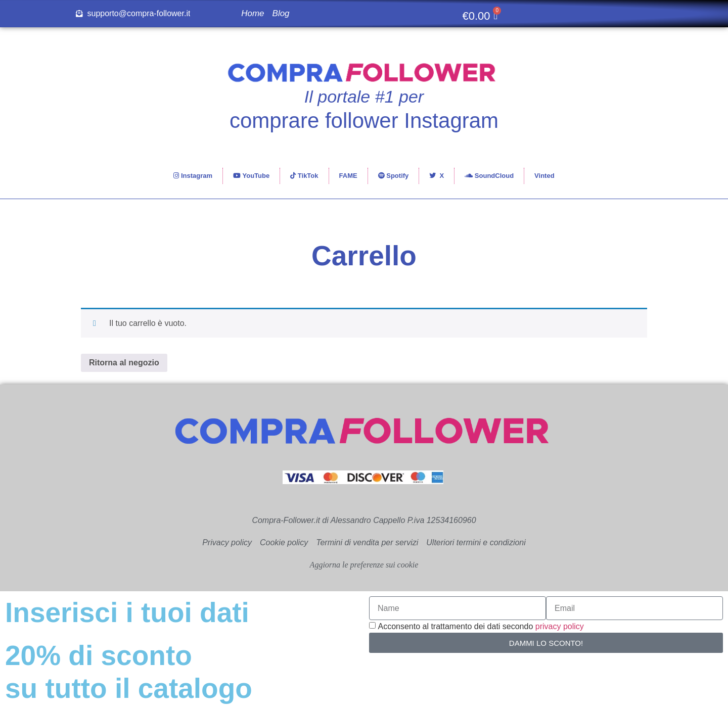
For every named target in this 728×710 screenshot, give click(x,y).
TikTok (304, 176)
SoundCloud (489, 176)
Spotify (394, 176)
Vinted (544, 176)
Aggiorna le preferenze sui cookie (364, 565)
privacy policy (560, 626)
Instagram (193, 176)
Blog (281, 13)
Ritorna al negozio (124, 363)
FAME (348, 176)
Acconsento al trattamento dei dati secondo (481, 626)
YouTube (251, 176)
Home (253, 13)
